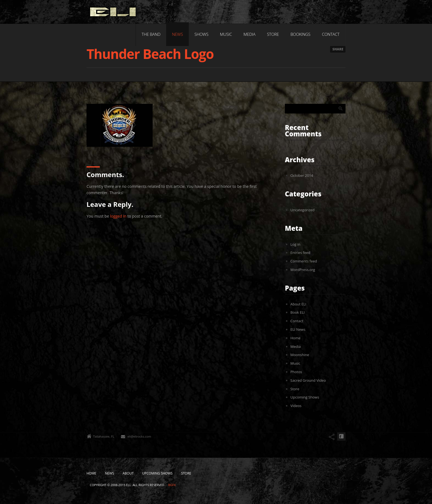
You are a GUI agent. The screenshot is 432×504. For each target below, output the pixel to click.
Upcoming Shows (305, 397)
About (128, 473)
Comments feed (304, 261)
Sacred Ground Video (308, 380)
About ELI (298, 304)
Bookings (300, 34)
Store (273, 34)
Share (338, 49)
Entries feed (300, 253)
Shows (202, 34)
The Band (151, 34)
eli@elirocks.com (139, 436)
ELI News (298, 329)
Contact (331, 34)
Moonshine (300, 355)
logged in (118, 216)
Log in (295, 244)
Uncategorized (303, 210)
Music (226, 34)
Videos (296, 406)
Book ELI (298, 312)
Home (295, 338)
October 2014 (302, 175)
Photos (296, 372)
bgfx (172, 485)
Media (249, 34)
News (177, 34)
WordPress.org (303, 270)
